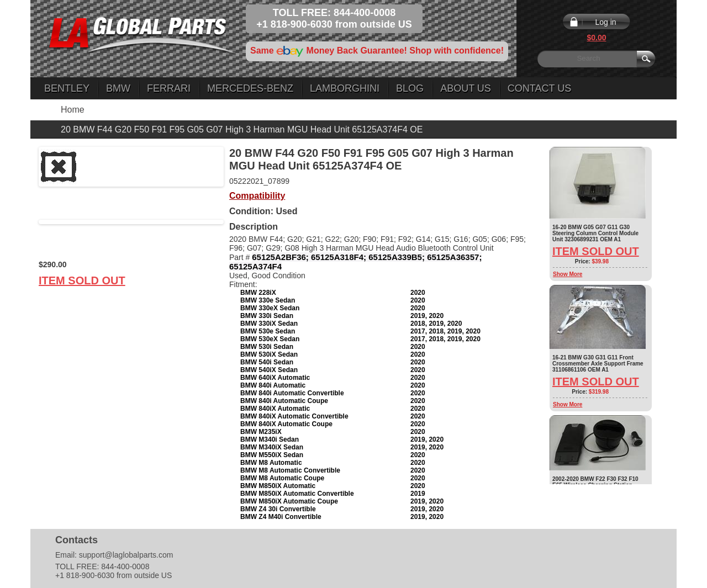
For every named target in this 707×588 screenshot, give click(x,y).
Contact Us (539, 88)
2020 (418, 293)
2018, (420, 324)
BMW (118, 88)
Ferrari (169, 88)
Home (73, 110)
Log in (605, 22)
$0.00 (596, 38)
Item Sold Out (82, 280)
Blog (410, 88)
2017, (420, 331)
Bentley (67, 88)
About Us (466, 88)
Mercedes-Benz (250, 88)
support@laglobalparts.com (126, 555)
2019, (420, 316)
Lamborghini (345, 88)
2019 (418, 494)
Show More (568, 274)
